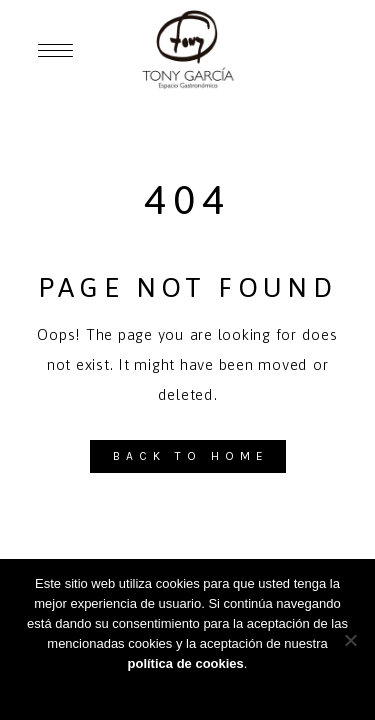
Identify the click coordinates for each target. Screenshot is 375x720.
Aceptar (187, 689)
